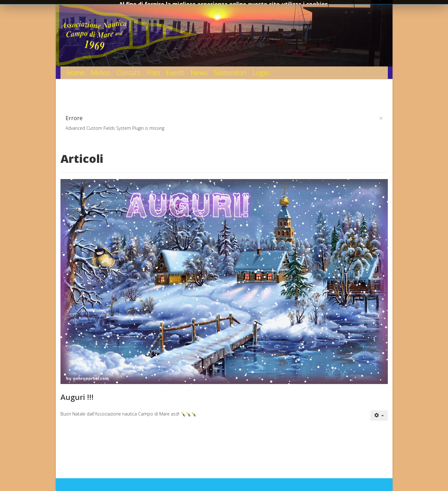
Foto (153, 73)
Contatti (129, 73)
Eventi (175, 73)
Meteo (101, 73)
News (199, 73)
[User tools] (379, 416)
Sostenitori (230, 73)
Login (261, 73)
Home (76, 73)
